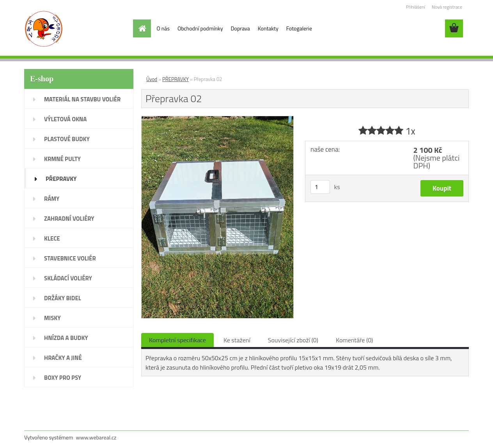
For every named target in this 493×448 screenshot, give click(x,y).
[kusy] (320, 187)
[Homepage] (142, 28)
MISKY (52, 318)
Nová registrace (447, 7)
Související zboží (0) (293, 340)
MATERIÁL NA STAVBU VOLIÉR (82, 99)
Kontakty (268, 28)
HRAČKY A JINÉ (63, 358)
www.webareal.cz (96, 437)
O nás (163, 28)
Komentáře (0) (354, 340)
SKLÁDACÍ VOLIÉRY (68, 278)
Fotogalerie (299, 28)
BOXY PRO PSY (63, 378)
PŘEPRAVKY (61, 179)
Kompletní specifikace (177, 340)
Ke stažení (237, 340)
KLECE (52, 238)
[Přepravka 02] (217, 119)
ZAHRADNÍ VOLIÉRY (69, 219)
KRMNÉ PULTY (62, 159)
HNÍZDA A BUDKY (66, 338)
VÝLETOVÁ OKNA (65, 119)
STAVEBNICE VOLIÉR (70, 258)
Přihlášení (416, 7)
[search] (434, 28)
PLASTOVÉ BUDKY (67, 139)
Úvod (152, 79)
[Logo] (78, 29)
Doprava (240, 28)
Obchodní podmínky (200, 28)
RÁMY (52, 199)
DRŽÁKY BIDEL (63, 298)
